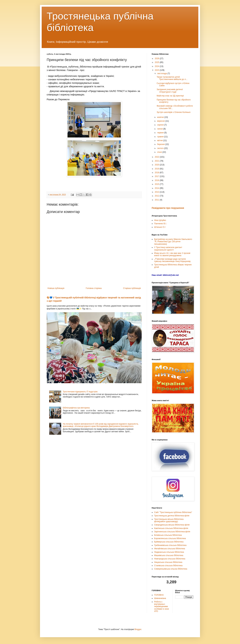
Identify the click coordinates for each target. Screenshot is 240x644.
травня (161, 137)
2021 (157, 161)
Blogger (138, 629)
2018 (157, 173)
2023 (157, 70)
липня (160, 129)
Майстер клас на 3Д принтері (170, 96)
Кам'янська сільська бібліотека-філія (171, 528)
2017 (157, 176)
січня (160, 152)
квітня (160, 140)
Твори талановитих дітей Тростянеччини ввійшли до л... (172, 78)
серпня (161, 125)
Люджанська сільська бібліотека (169, 552)
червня (161, 133)
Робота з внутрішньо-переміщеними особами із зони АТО (161, 607)
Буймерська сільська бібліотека (169, 542)
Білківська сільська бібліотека (168, 535)
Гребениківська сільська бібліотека (170, 545)
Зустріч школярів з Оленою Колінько (174, 112)
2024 (157, 66)
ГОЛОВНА (159, 595)
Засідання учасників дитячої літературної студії (170, 91)
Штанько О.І (160, 227)
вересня (161, 121)
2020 (157, 165)
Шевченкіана (160, 598)
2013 (157, 192)
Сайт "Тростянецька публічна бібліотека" (173, 512)
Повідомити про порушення (168, 208)
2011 (157, 200)
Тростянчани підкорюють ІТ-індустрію (80, 392)
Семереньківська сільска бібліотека (171, 569)
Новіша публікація (56, 288)
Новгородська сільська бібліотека (170, 559)
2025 (157, 62)
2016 (157, 180)
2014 (157, 188)
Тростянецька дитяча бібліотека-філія (172, 516)
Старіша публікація (132, 288)
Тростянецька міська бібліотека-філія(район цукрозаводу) (169, 520)
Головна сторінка (94, 288)
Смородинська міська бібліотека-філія (172, 525)
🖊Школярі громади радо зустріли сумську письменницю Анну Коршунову (172, 260)
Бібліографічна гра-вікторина (76, 408)
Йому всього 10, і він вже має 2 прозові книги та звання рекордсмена (172, 254)
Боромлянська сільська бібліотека (170, 538)
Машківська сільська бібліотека (169, 555)
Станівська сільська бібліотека (168, 566)
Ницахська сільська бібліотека (168, 562)
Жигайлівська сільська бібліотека (170, 549)
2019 (157, 169)
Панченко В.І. (160, 224)
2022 (157, 157)
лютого (161, 148)
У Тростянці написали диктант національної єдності (168, 249)
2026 (157, 59)
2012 (157, 196)
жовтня (161, 117)
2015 (157, 184)
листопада (162, 73)
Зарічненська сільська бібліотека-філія (172, 532)
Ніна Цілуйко (160, 220)
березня (161, 144)
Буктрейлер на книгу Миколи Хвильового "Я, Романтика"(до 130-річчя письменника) (173, 242)
